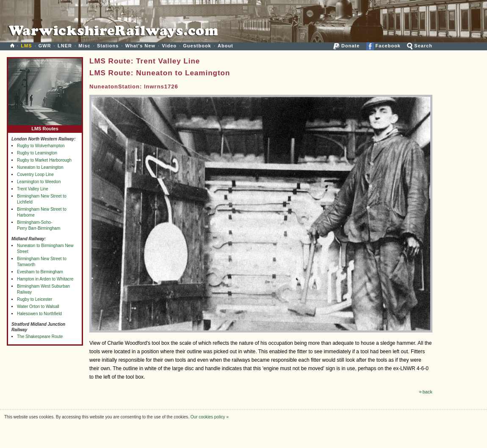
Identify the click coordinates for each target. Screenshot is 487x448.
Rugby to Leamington (37, 153)
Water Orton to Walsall (38, 306)
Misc (84, 46)
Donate (346, 46)
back (426, 392)
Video (169, 46)
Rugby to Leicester (35, 299)
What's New (140, 46)
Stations (108, 46)
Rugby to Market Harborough (44, 160)
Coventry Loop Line (35, 175)
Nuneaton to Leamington (40, 167)
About (226, 46)
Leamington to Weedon (39, 182)
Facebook (383, 46)
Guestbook (197, 46)
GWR (45, 46)
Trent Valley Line (33, 189)
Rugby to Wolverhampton (41, 146)
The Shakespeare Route (40, 337)
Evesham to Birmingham (40, 272)
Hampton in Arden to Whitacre (45, 279)
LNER (65, 46)
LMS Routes (45, 127)
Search (420, 46)
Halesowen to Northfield (39, 314)
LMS (26, 46)
